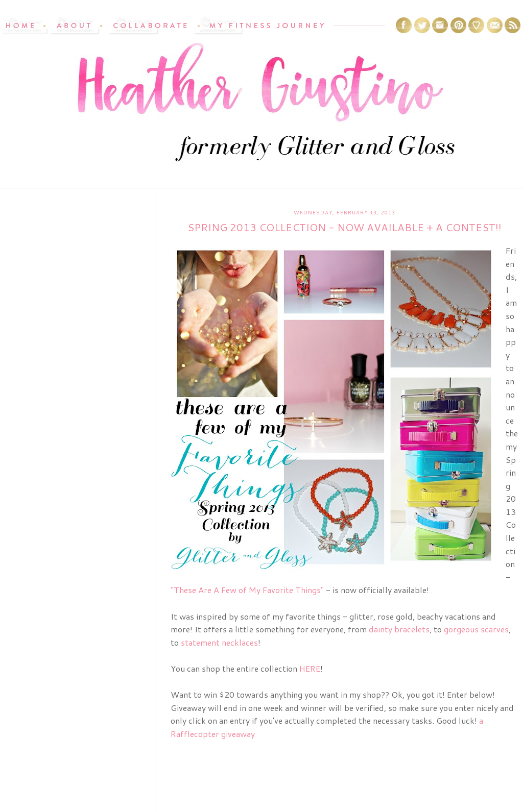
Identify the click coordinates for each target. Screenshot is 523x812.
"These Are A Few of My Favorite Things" (247, 590)
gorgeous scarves (476, 629)
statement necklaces (219, 642)
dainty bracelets (399, 629)
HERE (310, 668)
